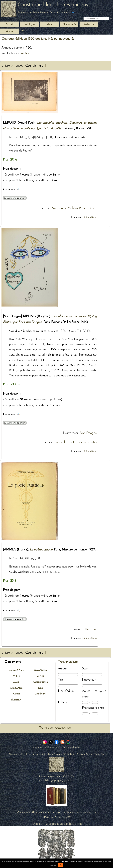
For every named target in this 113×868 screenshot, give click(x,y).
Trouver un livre (68, 662)
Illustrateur (89, 680)
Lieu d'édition (67, 691)
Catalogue (29, 24)
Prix (84, 708)
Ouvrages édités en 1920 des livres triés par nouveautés (38, 39)
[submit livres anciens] (111, 19)
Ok (60, 865)
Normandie (59, 208)
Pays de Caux (88, 208)
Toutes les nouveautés (55, 728)
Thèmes (44, 208)
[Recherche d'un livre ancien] (96, 19)
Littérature (80, 442)
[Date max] (95, 702)
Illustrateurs (70, 433)
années (24, 53)
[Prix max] (95, 714)
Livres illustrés (63, 442)
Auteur (62, 669)
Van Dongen (88, 433)
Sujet (85, 669)
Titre (61, 680)
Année (86, 691)
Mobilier (73, 208)
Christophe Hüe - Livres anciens (53, 5)
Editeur (63, 702)
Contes (92, 442)
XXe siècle (90, 218)
